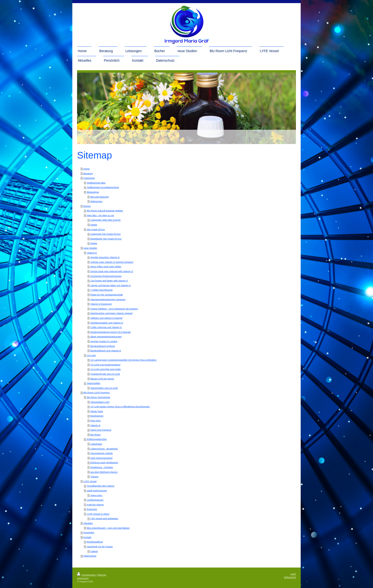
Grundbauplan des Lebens (101, 486)
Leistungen (89, 178)
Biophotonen (97, 416)
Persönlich (89, 532)
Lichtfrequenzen (95, 500)
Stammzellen (94, 383)
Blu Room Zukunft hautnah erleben (105, 211)
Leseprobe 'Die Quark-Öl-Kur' (106, 234)
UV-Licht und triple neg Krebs (106, 369)
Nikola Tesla (97, 411)
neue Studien (90, 248)
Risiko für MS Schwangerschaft (107, 295)
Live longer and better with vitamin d (109, 281)
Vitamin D (92, 253)
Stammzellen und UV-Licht (104, 388)
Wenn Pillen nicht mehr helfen (106, 267)
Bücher (87, 206)
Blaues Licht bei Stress (102, 379)
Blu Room (96, 435)
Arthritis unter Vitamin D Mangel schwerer (112, 262)
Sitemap (102, 575)
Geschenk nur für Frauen (100, 546)
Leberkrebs (96, 444)
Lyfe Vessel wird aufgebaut (104, 518)
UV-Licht (91, 355)
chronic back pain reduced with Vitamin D (112, 271)
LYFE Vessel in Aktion (98, 514)
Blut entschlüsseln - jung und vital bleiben (108, 528)
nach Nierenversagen (101, 458)
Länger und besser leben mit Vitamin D (110, 285)
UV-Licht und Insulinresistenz (105, 365)
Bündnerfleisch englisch (103, 346)
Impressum (83, 578)
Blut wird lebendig (100, 197)
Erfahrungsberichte (97, 439)
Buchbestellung (95, 542)
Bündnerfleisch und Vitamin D (106, 351)
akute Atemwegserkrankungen (106, 336)
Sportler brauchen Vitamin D (105, 257)
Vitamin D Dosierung (101, 304)
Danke (94, 225)
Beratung (88, 173)
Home (86, 169)
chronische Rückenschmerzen (106, 276)
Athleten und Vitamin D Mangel (106, 318)
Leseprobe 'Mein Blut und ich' (106, 220)
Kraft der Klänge (95, 505)
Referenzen (96, 201)
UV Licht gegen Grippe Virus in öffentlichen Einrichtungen (120, 406)
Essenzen (92, 509)
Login (293, 574)
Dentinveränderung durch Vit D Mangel (110, 332)
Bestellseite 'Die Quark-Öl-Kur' (106, 239)
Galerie (94, 551)
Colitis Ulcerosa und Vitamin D (106, 327)
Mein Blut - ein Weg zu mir (101, 215)
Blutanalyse (93, 192)
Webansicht (290, 577)
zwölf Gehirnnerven (97, 491)
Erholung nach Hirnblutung (104, 462)
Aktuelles (88, 523)
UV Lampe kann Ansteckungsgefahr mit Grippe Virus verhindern (123, 360)
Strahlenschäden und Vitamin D (107, 323)
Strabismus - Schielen (102, 467)
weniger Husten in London (104, 341)
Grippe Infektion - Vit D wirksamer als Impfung (114, 309)
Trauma (94, 476)
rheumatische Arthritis (102, 453)
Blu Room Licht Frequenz (96, 392)
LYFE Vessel (90, 481)
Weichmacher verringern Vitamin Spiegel (111, 313)
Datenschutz (90, 556)
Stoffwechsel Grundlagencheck (103, 187)
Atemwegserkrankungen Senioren (108, 299)
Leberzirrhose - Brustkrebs (104, 449)
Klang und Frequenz (101, 430)
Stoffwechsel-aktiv (96, 183)
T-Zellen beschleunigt (101, 290)
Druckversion (87, 575)
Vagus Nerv (96, 495)
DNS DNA (96, 421)
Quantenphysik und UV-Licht (105, 374)
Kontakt (87, 537)
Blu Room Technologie (98, 397)
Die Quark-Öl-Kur (96, 229)
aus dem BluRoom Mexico (104, 472)
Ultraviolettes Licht (100, 402)
